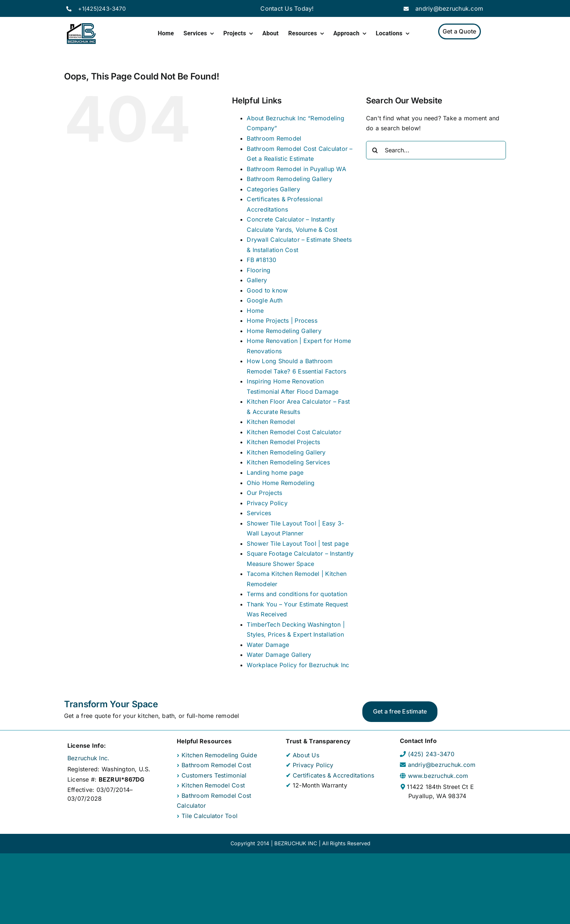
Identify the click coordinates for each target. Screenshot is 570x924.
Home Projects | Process (282, 321)
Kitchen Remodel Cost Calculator (294, 432)
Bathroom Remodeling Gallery (289, 179)
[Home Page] (81, 34)
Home (255, 311)
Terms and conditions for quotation (297, 594)
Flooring (258, 270)
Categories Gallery (273, 189)
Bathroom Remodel (274, 138)
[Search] (375, 150)
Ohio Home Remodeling (281, 483)
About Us (305, 755)
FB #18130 (261, 260)
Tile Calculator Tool (210, 816)
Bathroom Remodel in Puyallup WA (296, 169)
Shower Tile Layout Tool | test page (298, 544)
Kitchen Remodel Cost (213, 785)
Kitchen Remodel (271, 422)
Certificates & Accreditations (332, 775)
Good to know (267, 290)
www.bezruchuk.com (438, 776)
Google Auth (265, 300)
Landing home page (275, 472)
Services (259, 513)
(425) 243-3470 (431, 754)
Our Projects (264, 493)
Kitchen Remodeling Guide (219, 755)
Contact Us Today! (287, 8)
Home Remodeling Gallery (284, 331)
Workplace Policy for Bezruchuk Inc (298, 665)
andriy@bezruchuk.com (449, 8)
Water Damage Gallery (279, 655)
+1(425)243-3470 (102, 9)
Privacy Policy (267, 503)
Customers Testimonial (214, 775)
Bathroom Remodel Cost (216, 765)
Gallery (257, 280)
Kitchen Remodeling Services (288, 462)
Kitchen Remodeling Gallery (286, 452)
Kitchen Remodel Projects (283, 442)
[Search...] (436, 150)
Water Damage (268, 645)
